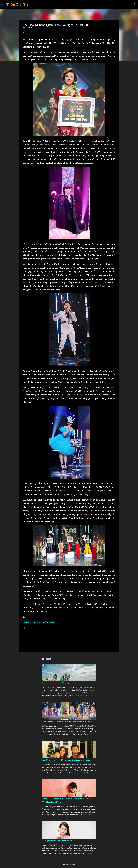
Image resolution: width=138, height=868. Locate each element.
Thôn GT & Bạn (48, 622)
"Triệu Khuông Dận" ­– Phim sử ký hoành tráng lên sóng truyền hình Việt (68, 722)
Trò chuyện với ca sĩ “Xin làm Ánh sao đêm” (58, 841)
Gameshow (36, 622)
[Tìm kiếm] (135, 4)
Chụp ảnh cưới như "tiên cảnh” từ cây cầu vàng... (59, 683)
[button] (24, 33)
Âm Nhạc (27, 622)
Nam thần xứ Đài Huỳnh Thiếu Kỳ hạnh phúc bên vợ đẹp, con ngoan (66, 760)
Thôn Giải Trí (17, 4)
